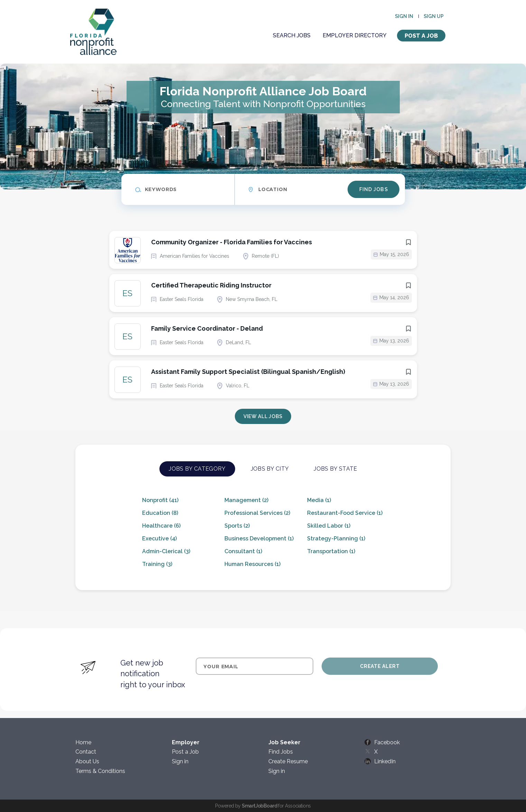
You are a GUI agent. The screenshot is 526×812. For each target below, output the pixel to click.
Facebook (387, 742)
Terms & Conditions (100, 771)
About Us (87, 761)
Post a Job (421, 36)
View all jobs (263, 416)
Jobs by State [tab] (335, 469)
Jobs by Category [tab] (197, 469)
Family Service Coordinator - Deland (207, 328)
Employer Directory (355, 35)
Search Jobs (292, 35)
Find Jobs (374, 189)
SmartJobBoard (259, 806)
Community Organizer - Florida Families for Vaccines (232, 242)
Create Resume (288, 761)
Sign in (404, 16)
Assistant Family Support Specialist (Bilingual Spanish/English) (248, 372)
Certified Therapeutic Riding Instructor (211, 285)
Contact (86, 752)
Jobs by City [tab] (270, 469)
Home (83, 742)
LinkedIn (385, 761)
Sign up (434, 16)
